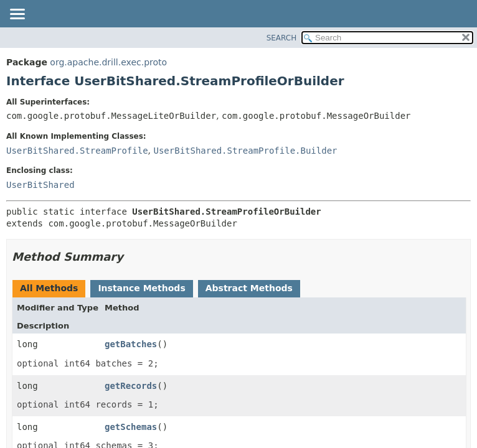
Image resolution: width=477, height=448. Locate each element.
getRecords (131, 386)
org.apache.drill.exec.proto (108, 62)
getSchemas (131, 427)
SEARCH (282, 38)
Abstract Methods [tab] (249, 288)
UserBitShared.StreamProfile (77, 151)
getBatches (131, 344)
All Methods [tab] (49, 288)
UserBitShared (40, 185)
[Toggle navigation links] (17, 15)
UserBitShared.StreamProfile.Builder (245, 151)
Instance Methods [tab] (141, 288)
